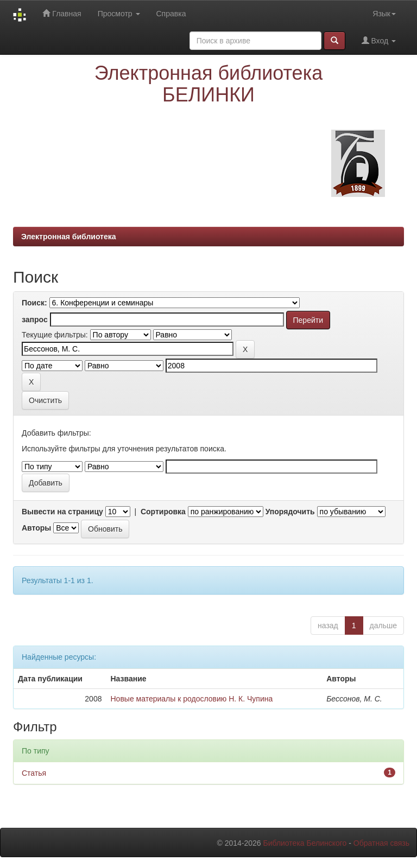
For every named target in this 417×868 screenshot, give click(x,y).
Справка (171, 14)
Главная (62, 13)
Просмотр (119, 14)
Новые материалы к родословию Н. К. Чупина (191, 699)
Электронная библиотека (69, 237)
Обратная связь (381, 843)
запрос (35, 320)
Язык (384, 14)
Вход (379, 40)
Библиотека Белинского (305, 843)
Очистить (45, 400)
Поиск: (34, 303)
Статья (34, 773)
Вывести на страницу (62, 512)
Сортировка (163, 512)
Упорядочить (290, 512)
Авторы (36, 528)
